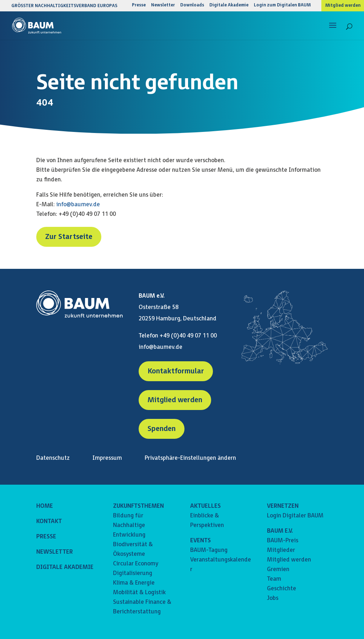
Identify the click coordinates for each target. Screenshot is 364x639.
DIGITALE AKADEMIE (65, 567)
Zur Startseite (69, 237)
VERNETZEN (283, 506)
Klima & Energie (134, 583)
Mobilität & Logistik (139, 593)
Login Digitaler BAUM (295, 516)
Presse (139, 6)
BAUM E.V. (280, 531)
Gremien (278, 569)
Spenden (162, 429)
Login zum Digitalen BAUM (282, 6)
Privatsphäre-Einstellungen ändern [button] (190, 458)
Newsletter (163, 6)
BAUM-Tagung (209, 550)
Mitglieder (281, 550)
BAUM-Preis (283, 541)
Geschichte (282, 589)
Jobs (273, 598)
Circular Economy (136, 564)
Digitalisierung (133, 573)
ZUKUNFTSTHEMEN (138, 506)
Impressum (107, 458)
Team (274, 579)
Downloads (192, 6)
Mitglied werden (343, 6)
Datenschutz (53, 458)
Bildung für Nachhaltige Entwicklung (129, 525)
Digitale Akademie (229, 6)
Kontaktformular (176, 371)
